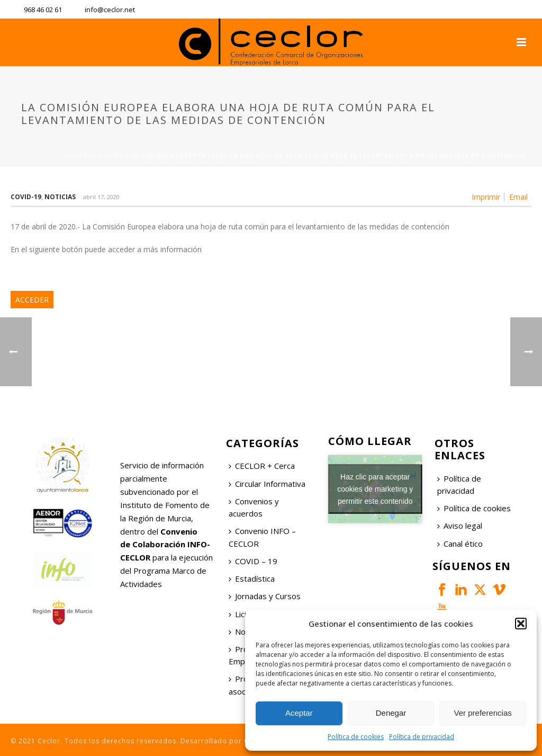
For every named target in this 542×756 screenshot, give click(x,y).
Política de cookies (356, 737)
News (114, 156)
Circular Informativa (267, 484)
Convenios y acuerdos (254, 507)
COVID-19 (26, 197)
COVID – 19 (253, 561)
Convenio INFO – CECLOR (262, 537)
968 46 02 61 (43, 10)
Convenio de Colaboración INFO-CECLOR (165, 545)
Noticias (60, 197)
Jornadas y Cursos (265, 596)
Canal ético (460, 544)
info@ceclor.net (110, 10)
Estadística (252, 579)
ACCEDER (32, 300)
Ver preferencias (483, 713)
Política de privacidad (422, 737)
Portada (81, 156)
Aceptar (299, 713)
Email (518, 197)
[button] (521, 624)
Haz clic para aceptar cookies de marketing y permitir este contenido (375, 489)
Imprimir (486, 197)
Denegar (391, 713)
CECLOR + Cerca (262, 466)
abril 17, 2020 (101, 197)
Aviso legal (460, 526)
